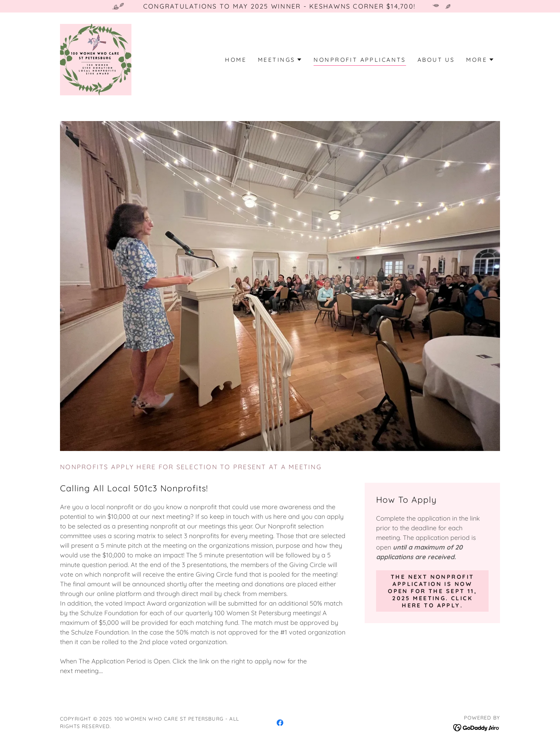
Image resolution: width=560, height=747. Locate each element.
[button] (280, 60)
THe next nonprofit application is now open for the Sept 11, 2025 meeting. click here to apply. (432, 591)
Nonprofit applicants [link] (360, 60)
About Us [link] (436, 60)
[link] (96, 59)
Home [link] (236, 60)
